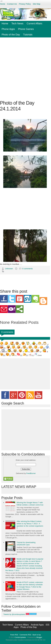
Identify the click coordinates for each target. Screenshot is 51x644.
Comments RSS (25, 635)
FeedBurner (31, 473)
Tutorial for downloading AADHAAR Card (26, 544)
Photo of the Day (11, 35)
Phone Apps (8, 29)
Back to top (37, 635)
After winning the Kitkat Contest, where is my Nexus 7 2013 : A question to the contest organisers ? (30, 525)
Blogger (39, 637)
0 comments (27, 269)
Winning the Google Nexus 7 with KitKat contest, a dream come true (30, 504)
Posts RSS (14, 635)
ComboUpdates (20, 637)
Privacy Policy (25, 4)
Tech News (17, 24)
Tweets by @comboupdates (14, 614)
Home (3, 4)
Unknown (9, 269)
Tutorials (28, 35)
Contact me (12, 4)
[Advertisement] (26, 69)
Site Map (37, 4)
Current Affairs (34, 24)
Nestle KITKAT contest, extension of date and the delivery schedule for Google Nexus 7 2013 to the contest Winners (30, 586)
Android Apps (38, 625)
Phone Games (26, 29)
